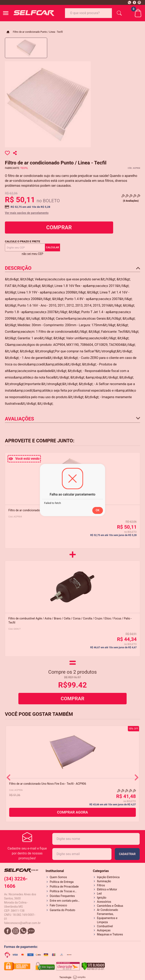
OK (98, 510)
